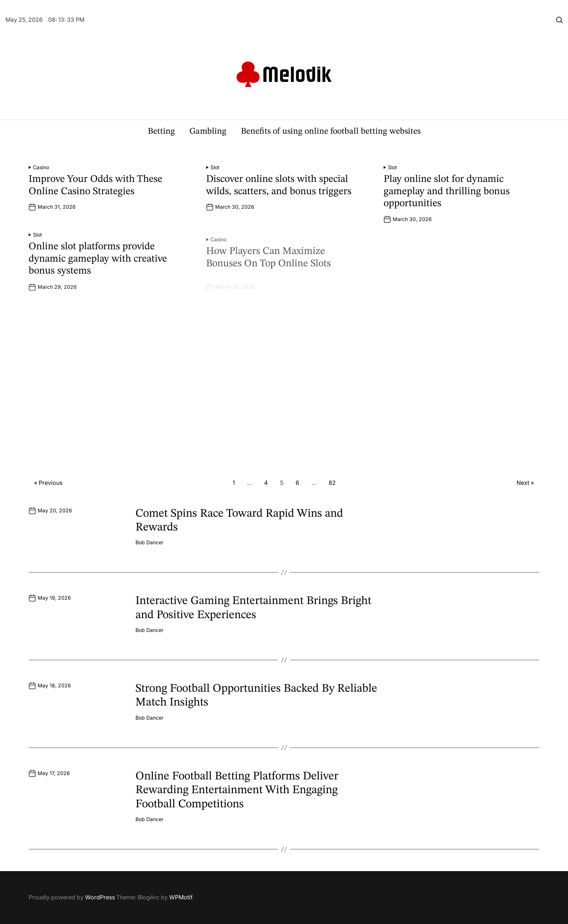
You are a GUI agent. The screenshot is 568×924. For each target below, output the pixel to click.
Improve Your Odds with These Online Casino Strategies (95, 186)
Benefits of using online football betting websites (331, 132)
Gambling (208, 132)
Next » (525, 483)
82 (332, 483)
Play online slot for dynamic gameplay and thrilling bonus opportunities (447, 192)
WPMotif (181, 897)
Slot (215, 167)
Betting (161, 132)
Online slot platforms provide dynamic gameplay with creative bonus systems (98, 269)
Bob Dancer (149, 542)
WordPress (100, 897)
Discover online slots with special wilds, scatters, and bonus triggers (279, 186)
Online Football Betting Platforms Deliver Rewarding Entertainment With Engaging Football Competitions (237, 790)
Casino (41, 167)
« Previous (48, 483)
